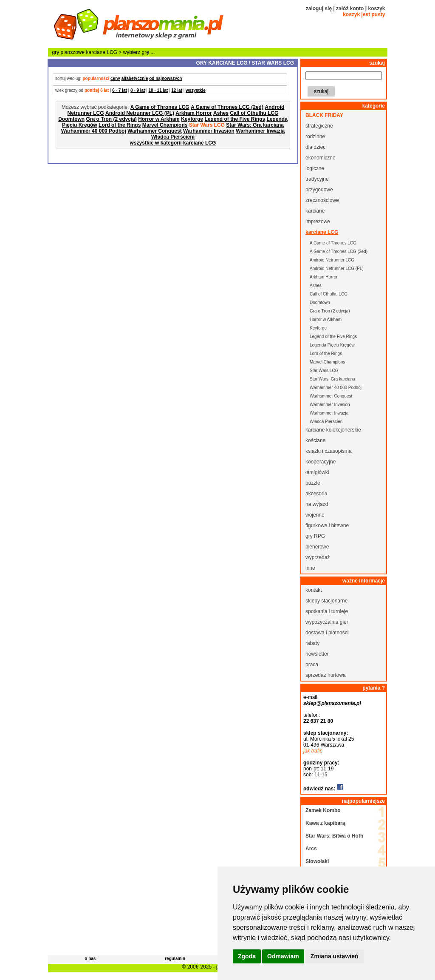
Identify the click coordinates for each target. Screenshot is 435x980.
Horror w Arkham (159, 119)
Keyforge (192, 119)
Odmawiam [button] (283, 956)
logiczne (315, 168)
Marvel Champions (165, 125)
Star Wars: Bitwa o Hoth (334, 836)
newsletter (317, 654)
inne (310, 568)
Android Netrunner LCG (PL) (140, 113)
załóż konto (350, 9)
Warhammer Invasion (209, 131)
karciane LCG (102, 52)
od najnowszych (165, 78)
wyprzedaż (318, 557)
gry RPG (315, 536)
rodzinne (315, 136)
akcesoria (316, 494)
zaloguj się (319, 9)
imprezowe (318, 222)
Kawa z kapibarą (325, 823)
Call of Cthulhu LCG (254, 113)
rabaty (312, 643)
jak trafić (313, 751)
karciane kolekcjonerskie (333, 430)
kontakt (314, 590)
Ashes (221, 113)
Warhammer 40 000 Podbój (94, 131)
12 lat (177, 90)
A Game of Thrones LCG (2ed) (227, 107)
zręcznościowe (322, 200)
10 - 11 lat (158, 90)
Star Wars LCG (324, 371)
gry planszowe (69, 52)
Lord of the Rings (120, 125)
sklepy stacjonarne (326, 601)
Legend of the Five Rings (235, 119)
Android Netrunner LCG (332, 260)
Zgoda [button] (247, 956)
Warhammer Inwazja (260, 131)
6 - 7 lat (119, 90)
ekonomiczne (321, 158)
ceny (115, 78)
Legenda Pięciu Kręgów (332, 345)
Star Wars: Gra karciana (255, 125)
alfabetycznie (135, 78)
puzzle (313, 483)
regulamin (175, 959)
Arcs (311, 849)
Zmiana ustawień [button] (335, 956)
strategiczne (319, 126)
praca (312, 665)
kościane (315, 440)
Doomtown (71, 119)
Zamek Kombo (323, 810)
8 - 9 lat (138, 90)
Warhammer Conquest (155, 131)
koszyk (376, 9)
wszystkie (196, 90)
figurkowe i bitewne (327, 526)
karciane (315, 211)
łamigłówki (317, 472)
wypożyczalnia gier (327, 622)
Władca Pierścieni (173, 137)
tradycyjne (317, 179)
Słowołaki (317, 861)
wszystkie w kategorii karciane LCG (173, 143)
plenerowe (317, 547)
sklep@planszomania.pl (332, 703)
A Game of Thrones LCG (160, 107)
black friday (324, 115)
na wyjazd (317, 504)
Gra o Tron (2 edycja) (111, 119)
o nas (90, 959)
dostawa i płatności (327, 633)
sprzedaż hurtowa (326, 675)
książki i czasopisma (329, 451)
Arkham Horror (193, 113)
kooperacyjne (321, 462)
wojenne (315, 515)
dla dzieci (316, 147)
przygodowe (319, 190)
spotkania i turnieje (327, 611)
